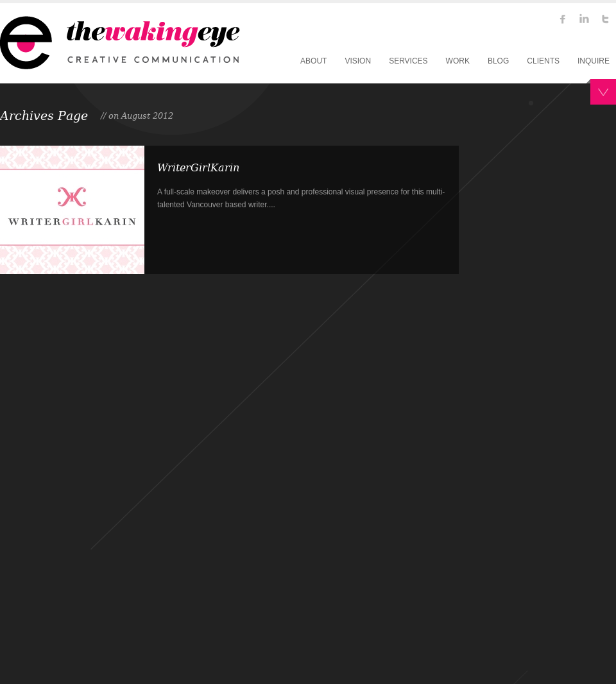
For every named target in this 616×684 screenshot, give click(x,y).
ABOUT (313, 61)
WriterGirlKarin (198, 168)
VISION (358, 61)
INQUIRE (594, 61)
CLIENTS (543, 61)
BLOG (498, 61)
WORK (458, 61)
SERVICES (408, 61)
